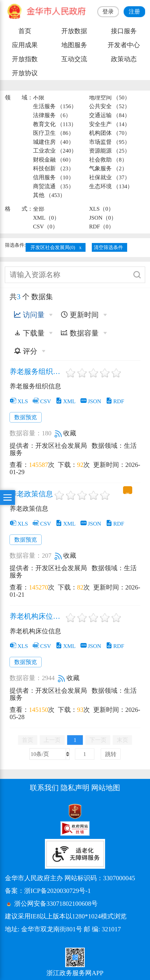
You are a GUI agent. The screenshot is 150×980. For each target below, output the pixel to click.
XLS (19, 401)
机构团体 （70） (110, 133)
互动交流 (74, 59)
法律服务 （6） (52, 115)
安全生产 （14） (110, 124)
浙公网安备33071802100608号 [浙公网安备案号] (56, 904)
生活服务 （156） (55, 106)
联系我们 (44, 788)
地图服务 (74, 45)
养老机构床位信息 (37, 616)
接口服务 (124, 31)
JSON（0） (103, 218)
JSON (90, 401)
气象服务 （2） (108, 168)
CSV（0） (46, 226)
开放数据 (74, 31)
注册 (134, 11)
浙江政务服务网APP (75, 973)
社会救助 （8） (108, 160)
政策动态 (124, 59)
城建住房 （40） (54, 142)
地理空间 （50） (110, 97)
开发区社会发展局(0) (53, 247)
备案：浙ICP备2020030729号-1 (48, 891)
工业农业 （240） (55, 151)
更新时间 (80, 315)
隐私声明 (75, 788)
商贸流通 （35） (54, 186)
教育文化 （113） (55, 124)
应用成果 (25, 45)
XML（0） (46, 218)
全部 (39, 209)
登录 (108, 11)
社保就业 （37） (110, 177)
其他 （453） (49, 195)
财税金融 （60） (54, 160)
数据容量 (80, 333)
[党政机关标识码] (15, 811)
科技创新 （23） (54, 168)
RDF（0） (102, 226)
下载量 (29, 333)
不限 (39, 97)
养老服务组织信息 (37, 372)
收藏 (65, 433)
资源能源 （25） (110, 151)
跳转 (111, 754)
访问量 (29, 315)
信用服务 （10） (54, 177)
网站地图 (106, 788)
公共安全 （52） (110, 106)
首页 (25, 31)
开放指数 (25, 59)
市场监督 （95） (110, 142)
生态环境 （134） (111, 186)
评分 (25, 351)
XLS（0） (101, 209)
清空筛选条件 (108, 247)
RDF (115, 401)
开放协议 (25, 73)
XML (65, 401)
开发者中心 (124, 45)
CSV (42, 401)
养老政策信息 (31, 494)
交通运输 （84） (110, 115)
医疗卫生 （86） (54, 133)
